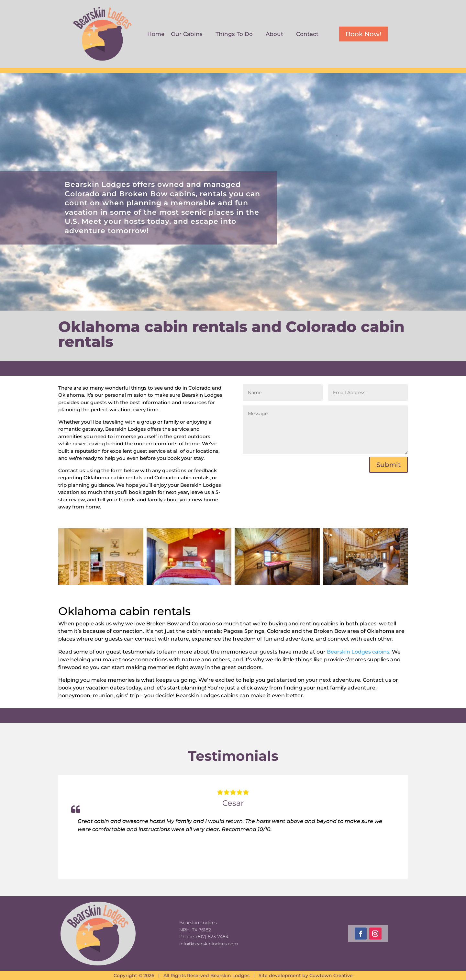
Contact (307, 34)
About (274, 34)
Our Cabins (187, 34)
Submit (388, 465)
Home (156, 34)
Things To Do (234, 34)
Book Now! (363, 34)
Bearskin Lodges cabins (358, 652)
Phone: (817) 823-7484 (204, 937)
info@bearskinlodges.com (209, 944)
